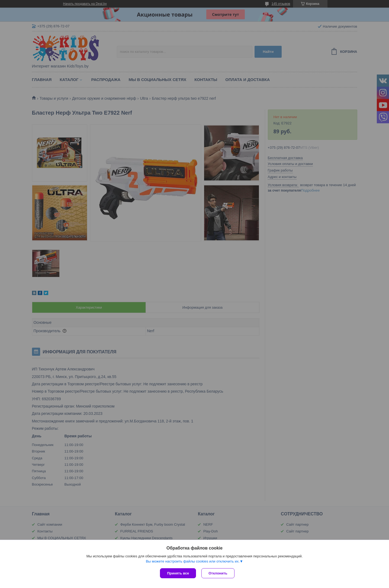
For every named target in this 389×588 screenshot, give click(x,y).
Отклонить (218, 573)
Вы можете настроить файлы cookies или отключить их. (193, 561)
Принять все (178, 573)
